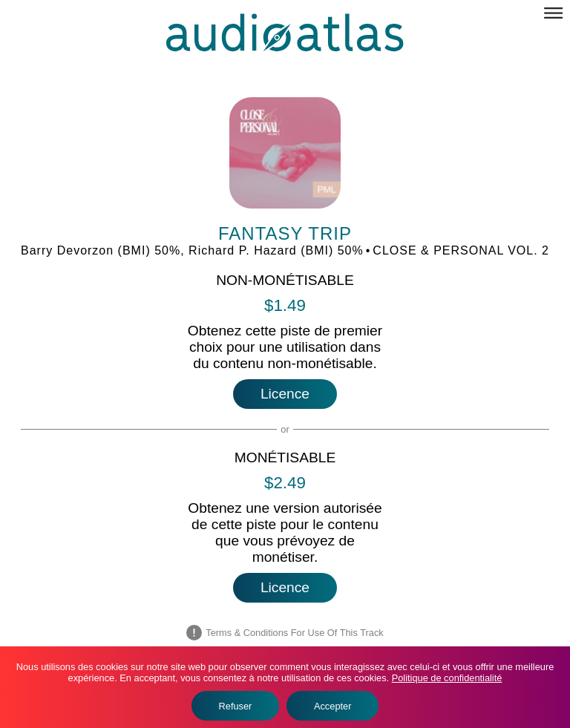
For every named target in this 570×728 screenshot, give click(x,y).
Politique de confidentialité (447, 678)
